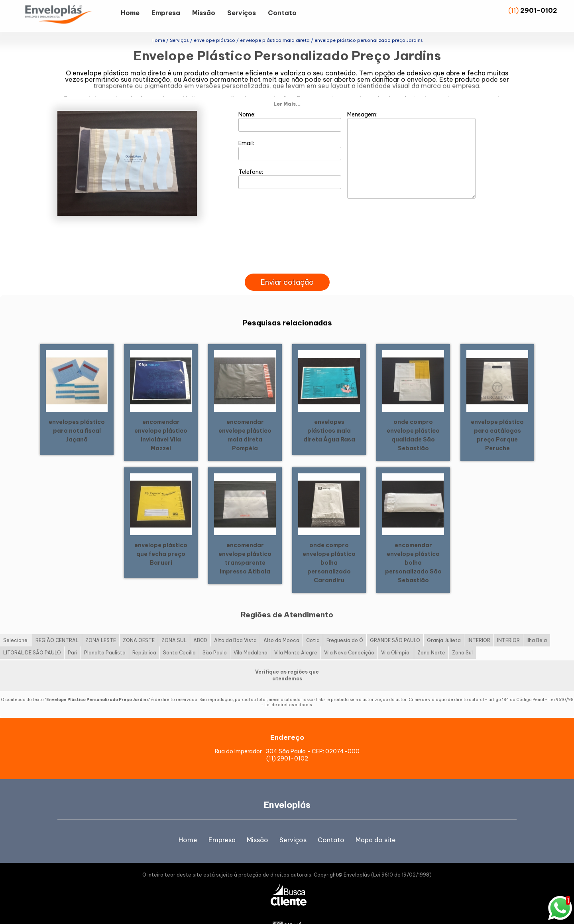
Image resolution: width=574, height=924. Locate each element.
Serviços (242, 13)
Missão (204, 13)
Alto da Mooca (281, 626)
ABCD (200, 626)
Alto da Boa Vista (235, 626)
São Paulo (215, 638)
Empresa (166, 13)
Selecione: (16, 626)
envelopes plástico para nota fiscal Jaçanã (77, 416)
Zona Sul (462, 638)
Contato (282, 13)
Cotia (313, 626)
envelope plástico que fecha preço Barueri (161, 539)
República (144, 638)
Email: (290, 135)
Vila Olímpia (396, 638)
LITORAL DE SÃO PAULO (32, 638)
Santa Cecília (179, 638)
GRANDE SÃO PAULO (395, 626)
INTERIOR (479, 626)
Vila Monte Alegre (296, 638)
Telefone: (290, 164)
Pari (73, 638)
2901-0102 (539, 10)
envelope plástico (101, 73)
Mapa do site (376, 825)
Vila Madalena (251, 638)
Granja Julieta (444, 626)
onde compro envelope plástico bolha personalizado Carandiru (329, 548)
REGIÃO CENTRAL (57, 626)
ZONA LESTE (101, 626)
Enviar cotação (287, 267)
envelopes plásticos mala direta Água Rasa (329, 416)
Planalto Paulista (105, 638)
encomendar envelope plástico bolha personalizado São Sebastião (413, 548)
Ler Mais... (287, 89)
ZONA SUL (174, 626)
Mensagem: (411, 140)
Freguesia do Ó (345, 626)
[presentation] (287, 250)
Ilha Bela (537, 626)
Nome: (290, 106)
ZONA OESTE (139, 626)
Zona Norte (431, 638)
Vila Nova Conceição (349, 638)
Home (130, 13)
